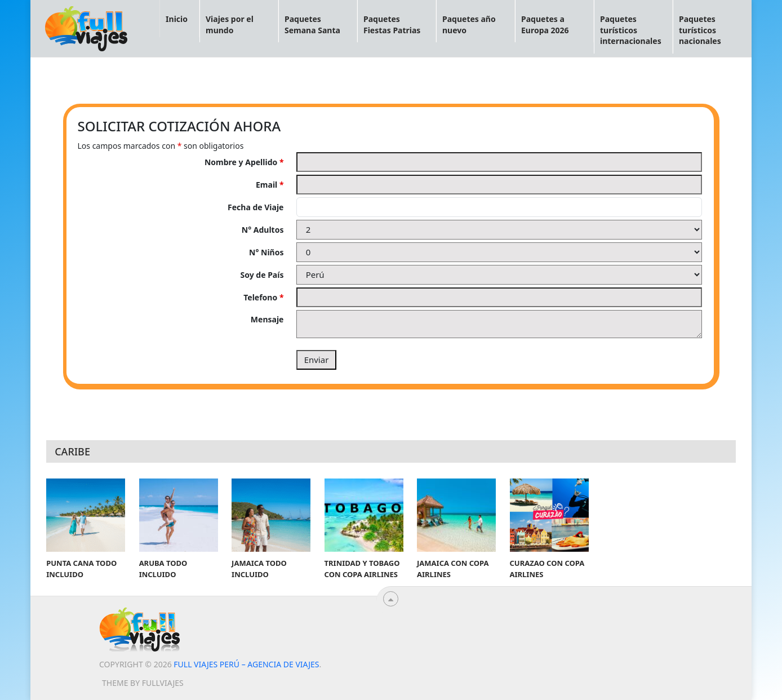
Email (270, 185)
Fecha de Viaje (256, 207)
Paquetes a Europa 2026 (545, 25)
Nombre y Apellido (244, 162)
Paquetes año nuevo (469, 25)
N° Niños (266, 252)
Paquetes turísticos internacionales (631, 30)
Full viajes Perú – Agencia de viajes (246, 664)
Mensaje (267, 319)
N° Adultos (263, 230)
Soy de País (262, 275)
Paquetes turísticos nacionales (700, 30)
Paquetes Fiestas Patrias (392, 25)
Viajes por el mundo (230, 25)
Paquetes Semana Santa (312, 25)
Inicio (177, 19)
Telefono (263, 297)
